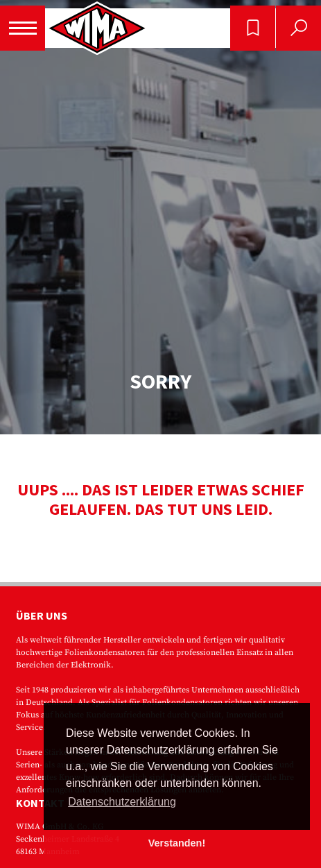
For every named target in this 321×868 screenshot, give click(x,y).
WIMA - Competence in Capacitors (97, 28)
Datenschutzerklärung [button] (122, 802)
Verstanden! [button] (177, 843)
